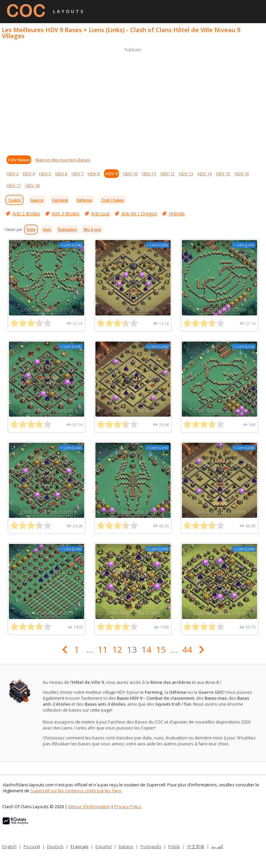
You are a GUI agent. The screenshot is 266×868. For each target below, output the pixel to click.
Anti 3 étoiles (66, 213)
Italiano (126, 847)
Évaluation (67, 229)
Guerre (37, 200)
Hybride (177, 213)
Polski (174, 847)
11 (103, 649)
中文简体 (196, 847)
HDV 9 (111, 174)
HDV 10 (130, 174)
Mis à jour (92, 229)
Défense (84, 200)
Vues (47, 229)
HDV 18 (32, 186)
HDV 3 (13, 174)
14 (146, 649)
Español (104, 847)
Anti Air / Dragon (139, 213)
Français (80, 847)
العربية (217, 847)
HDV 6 (61, 174)
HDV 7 (78, 174)
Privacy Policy (128, 806)
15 (161, 649)
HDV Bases (19, 160)
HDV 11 (149, 174)
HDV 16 (242, 174)
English (9, 847)
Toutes (14, 200)
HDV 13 (186, 174)
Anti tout (100, 213)
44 (187, 649)
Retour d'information (89, 806)
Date (31, 229)
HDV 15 (223, 174)
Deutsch (55, 847)
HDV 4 (29, 174)
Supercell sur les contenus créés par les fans (76, 791)
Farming (60, 200)
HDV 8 (94, 174)
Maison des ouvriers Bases (63, 160)
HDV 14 (205, 174)
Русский (32, 847)
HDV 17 (14, 186)
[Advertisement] (133, 100)
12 (117, 649)
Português (151, 847)
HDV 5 (45, 174)
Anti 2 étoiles (26, 213)
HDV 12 (167, 174)
